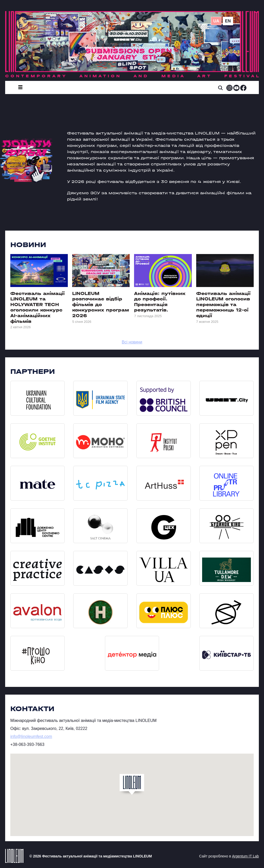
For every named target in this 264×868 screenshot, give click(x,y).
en (228, 21)
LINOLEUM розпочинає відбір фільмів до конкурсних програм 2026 (101, 305)
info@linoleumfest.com (31, 736)
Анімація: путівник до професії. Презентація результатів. (160, 302)
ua (216, 21)
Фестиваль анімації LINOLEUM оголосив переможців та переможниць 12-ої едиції (223, 305)
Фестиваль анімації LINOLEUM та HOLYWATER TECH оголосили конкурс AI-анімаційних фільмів (38, 307)
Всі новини (132, 342)
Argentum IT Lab (245, 856)
